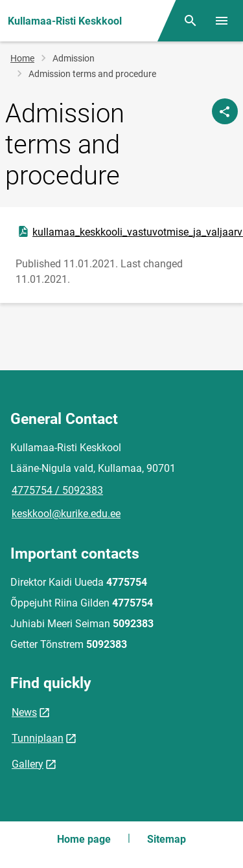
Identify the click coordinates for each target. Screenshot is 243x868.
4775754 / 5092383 (57, 490)
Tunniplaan (38, 738)
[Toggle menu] (222, 21)
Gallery (28, 764)
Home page (84, 839)
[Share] (225, 111)
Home (22, 58)
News (24, 712)
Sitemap (167, 839)
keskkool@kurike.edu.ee (66, 514)
